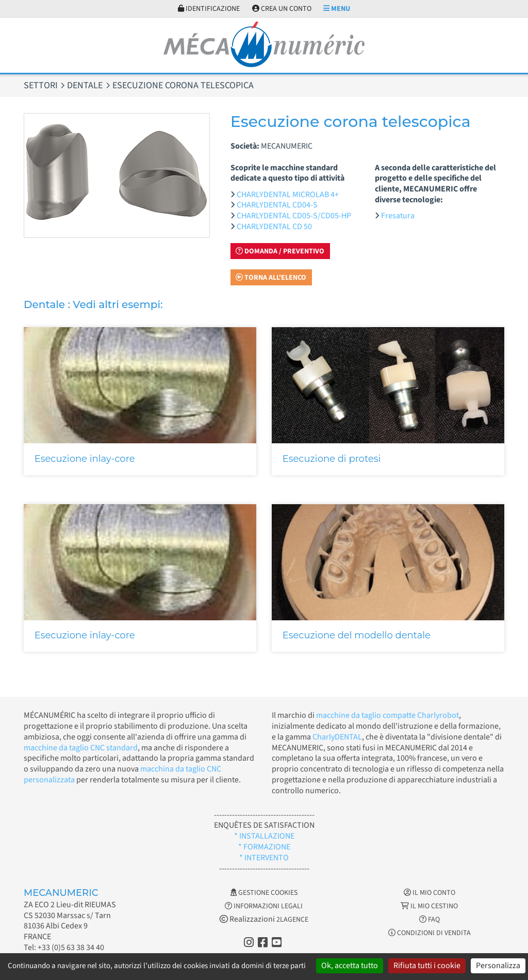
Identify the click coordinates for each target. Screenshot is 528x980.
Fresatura (398, 216)
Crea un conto (282, 9)
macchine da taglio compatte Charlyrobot (387, 715)
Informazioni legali (264, 906)
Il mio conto (430, 893)
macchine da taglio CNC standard (81, 748)
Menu (337, 9)
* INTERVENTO (264, 858)
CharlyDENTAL (337, 737)
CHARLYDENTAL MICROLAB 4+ (288, 195)
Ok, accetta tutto (350, 966)
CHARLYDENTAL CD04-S (277, 205)
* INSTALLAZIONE (264, 836)
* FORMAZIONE (264, 847)
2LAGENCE (292, 920)
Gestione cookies (264, 893)
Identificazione (209, 9)
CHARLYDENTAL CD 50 (274, 227)
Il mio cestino (429, 906)
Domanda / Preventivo (280, 251)
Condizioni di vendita (430, 933)
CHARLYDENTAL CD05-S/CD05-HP (294, 216)
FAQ (430, 920)
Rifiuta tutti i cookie (427, 966)
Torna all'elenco (271, 278)
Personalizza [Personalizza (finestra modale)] (498, 966)
